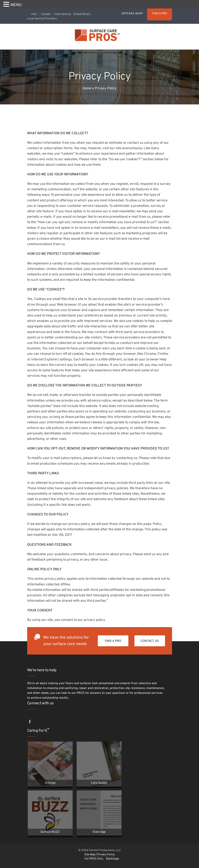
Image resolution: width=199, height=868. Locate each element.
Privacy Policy (106, 855)
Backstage (113, 859)
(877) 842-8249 (132, 14)
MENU (16, 5)
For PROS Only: (94, 859)
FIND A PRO (160, 14)
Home (87, 88)
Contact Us (150, 641)
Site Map (90, 855)
